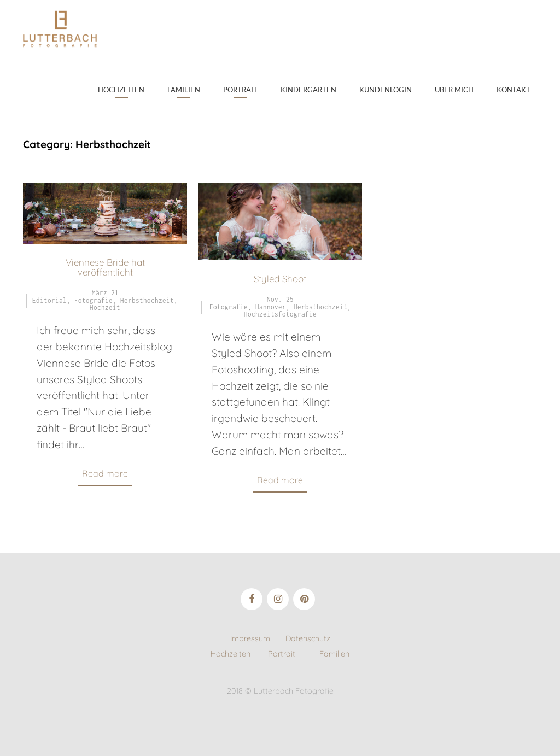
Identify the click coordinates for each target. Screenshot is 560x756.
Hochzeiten (121, 90)
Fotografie (94, 300)
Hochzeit (105, 307)
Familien (184, 90)
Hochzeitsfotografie (280, 314)
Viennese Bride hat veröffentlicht (105, 267)
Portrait (240, 90)
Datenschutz (308, 638)
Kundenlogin (386, 90)
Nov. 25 (280, 299)
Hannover (271, 307)
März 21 (105, 293)
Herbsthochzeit (147, 300)
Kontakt (514, 90)
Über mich (454, 90)
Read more (105, 473)
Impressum (258, 638)
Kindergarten (308, 90)
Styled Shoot (280, 279)
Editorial (49, 300)
